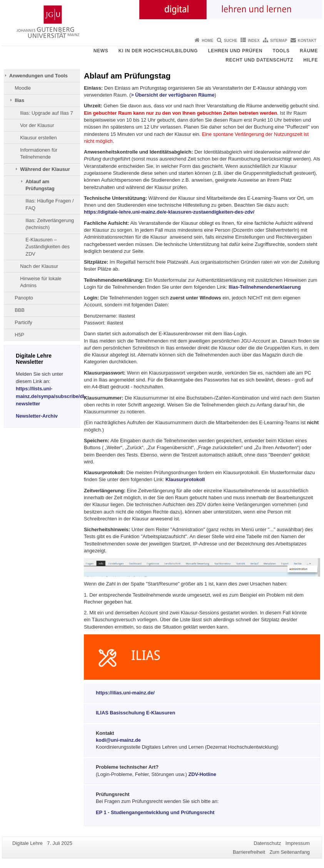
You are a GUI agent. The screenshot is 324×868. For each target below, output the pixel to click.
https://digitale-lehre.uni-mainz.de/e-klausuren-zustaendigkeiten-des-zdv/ (169, 212)
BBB (20, 310)
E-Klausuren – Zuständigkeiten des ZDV (48, 247)
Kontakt (307, 41)
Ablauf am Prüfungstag (40, 185)
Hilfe (311, 60)
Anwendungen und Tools (38, 76)
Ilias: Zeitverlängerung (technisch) (50, 224)
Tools (281, 51)
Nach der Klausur (39, 266)
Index (254, 41)
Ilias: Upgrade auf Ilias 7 (46, 113)
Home (207, 41)
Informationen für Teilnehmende (39, 153)
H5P (19, 335)
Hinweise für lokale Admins (41, 282)
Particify (23, 322)
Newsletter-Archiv (37, 416)
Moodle (23, 88)
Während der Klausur (45, 169)
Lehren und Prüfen (235, 51)
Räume (309, 51)
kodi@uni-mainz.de (118, 740)
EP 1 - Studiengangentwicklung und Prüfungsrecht (155, 812)
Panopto (24, 298)
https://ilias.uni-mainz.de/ (125, 693)
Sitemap (279, 41)
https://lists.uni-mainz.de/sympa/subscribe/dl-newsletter (51, 396)
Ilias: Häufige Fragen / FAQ (49, 204)
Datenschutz (267, 843)
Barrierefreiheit (249, 852)
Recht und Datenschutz (259, 60)
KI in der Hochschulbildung (158, 51)
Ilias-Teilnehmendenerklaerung (265, 287)
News (101, 51)
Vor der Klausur (37, 125)
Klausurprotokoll (185, 479)
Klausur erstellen (38, 138)
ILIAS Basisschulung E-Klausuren (135, 713)
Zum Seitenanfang (290, 852)
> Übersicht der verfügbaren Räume (173, 95)
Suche (231, 41)
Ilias (19, 100)
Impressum (298, 843)
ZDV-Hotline (202, 774)
